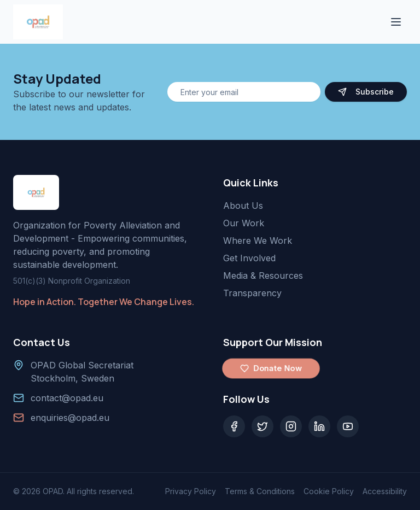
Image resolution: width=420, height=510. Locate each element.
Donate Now (271, 368)
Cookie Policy (329, 491)
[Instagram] (291, 426)
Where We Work (258, 241)
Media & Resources (263, 275)
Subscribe (366, 92)
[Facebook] (234, 426)
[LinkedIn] (319, 426)
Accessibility (385, 491)
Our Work (244, 223)
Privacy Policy (191, 491)
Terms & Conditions (260, 491)
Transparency (252, 293)
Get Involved (249, 258)
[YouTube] (348, 426)
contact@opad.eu (67, 398)
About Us (243, 206)
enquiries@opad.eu (70, 418)
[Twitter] (262, 426)
